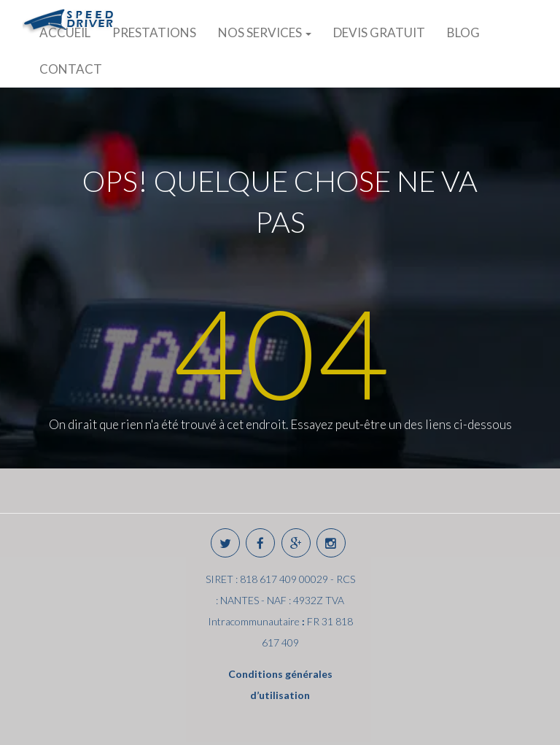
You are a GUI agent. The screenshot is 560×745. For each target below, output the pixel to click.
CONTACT (71, 69)
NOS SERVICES (265, 32)
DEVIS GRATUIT (379, 32)
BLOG (463, 32)
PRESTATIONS (154, 32)
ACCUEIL (65, 32)
